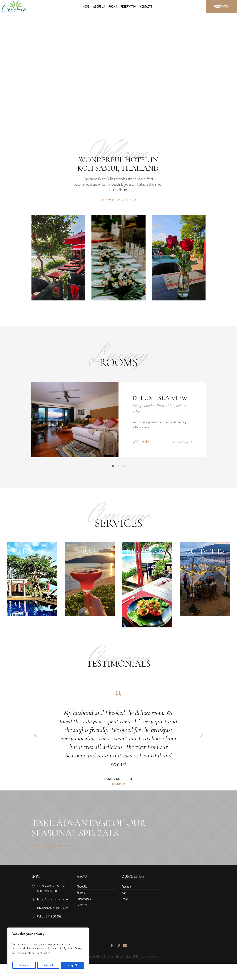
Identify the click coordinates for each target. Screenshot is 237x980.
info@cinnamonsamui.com (53, 908)
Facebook (127, 887)
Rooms (81, 893)
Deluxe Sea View (160, 398)
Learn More (181, 442)
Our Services (84, 899)
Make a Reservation (50, 846)
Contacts (82, 905)
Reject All (48, 965)
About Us (82, 887)
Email (125, 899)
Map (124, 893)
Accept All (72, 965)
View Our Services (118, 200)
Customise (24, 965)
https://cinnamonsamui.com (54, 899)
